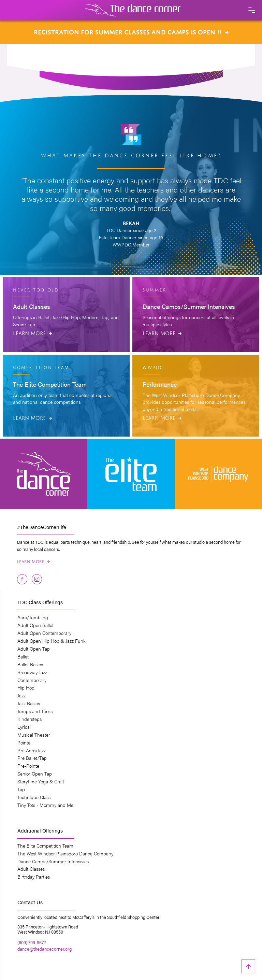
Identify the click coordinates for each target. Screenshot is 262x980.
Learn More (32, 332)
